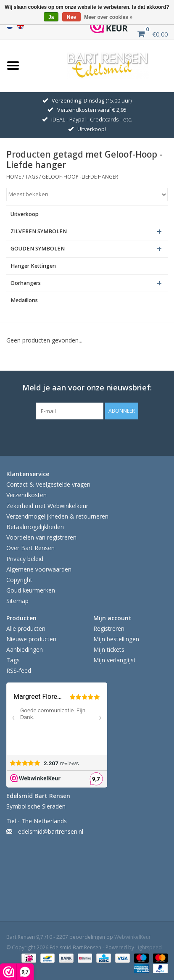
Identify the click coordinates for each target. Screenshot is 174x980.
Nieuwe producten (31, 639)
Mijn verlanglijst (115, 660)
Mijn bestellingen (116, 639)
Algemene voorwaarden (39, 569)
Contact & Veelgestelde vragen (48, 484)
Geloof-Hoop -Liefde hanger (80, 177)
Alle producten (26, 628)
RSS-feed (19, 670)
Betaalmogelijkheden (35, 527)
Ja (51, 17)
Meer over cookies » (108, 17)
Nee (71, 17)
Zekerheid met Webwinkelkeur (47, 506)
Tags (32, 177)
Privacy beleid (25, 559)
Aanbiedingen (25, 649)
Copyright (19, 580)
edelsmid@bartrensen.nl (51, 831)
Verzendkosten (26, 495)
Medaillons (24, 300)
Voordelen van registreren (41, 537)
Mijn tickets (109, 649)
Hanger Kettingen (33, 266)
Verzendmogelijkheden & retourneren (57, 516)
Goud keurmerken (31, 590)
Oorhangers (26, 283)
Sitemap (17, 601)
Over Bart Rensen (30, 548)
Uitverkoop (25, 214)
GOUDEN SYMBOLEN (38, 249)
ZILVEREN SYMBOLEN (39, 231)
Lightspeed (149, 947)
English (21, 26)
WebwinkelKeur (133, 937)
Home (14, 177)
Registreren (109, 628)
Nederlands (10, 26)
